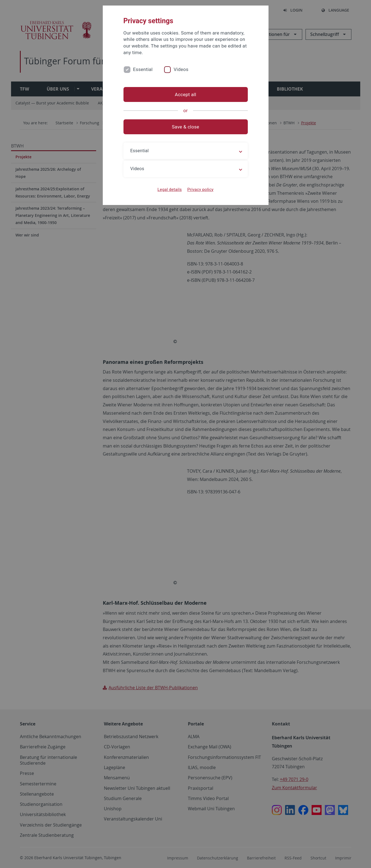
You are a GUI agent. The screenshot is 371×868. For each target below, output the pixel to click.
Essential (143, 69)
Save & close (185, 127)
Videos (181, 69)
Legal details (170, 190)
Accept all (185, 94)
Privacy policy (200, 190)
